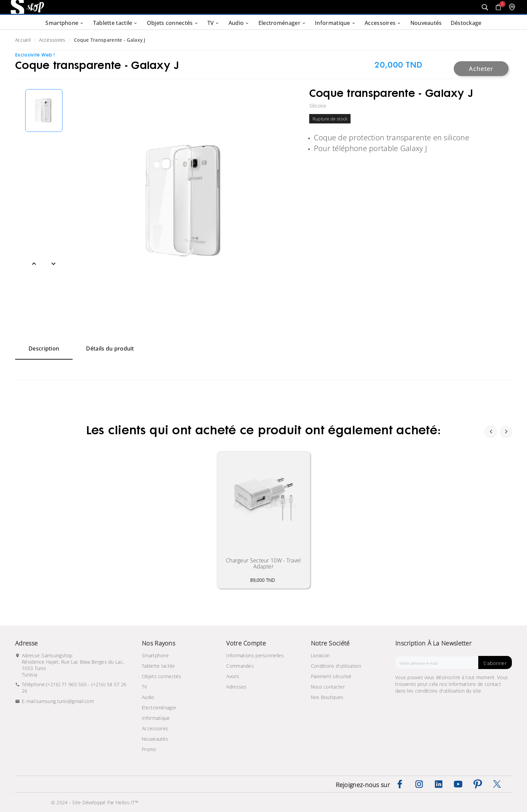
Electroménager (159, 708)
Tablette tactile (158, 666)
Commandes (240, 666)
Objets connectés (161, 676)
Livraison (320, 655)
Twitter (497, 784)
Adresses (236, 687)
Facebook (400, 784)
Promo (149, 749)
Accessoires (155, 728)
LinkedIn (439, 784)
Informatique (156, 718)
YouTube (458, 784)
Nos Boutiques (327, 697)
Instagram (419, 784)
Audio (148, 697)
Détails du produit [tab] (110, 348)
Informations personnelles (255, 655)
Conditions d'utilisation (336, 666)
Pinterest (478, 784)
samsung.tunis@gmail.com (65, 701)
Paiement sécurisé (331, 676)
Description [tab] (44, 348)
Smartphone (155, 655)
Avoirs (233, 676)
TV (145, 687)
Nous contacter (328, 687)
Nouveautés (155, 739)
